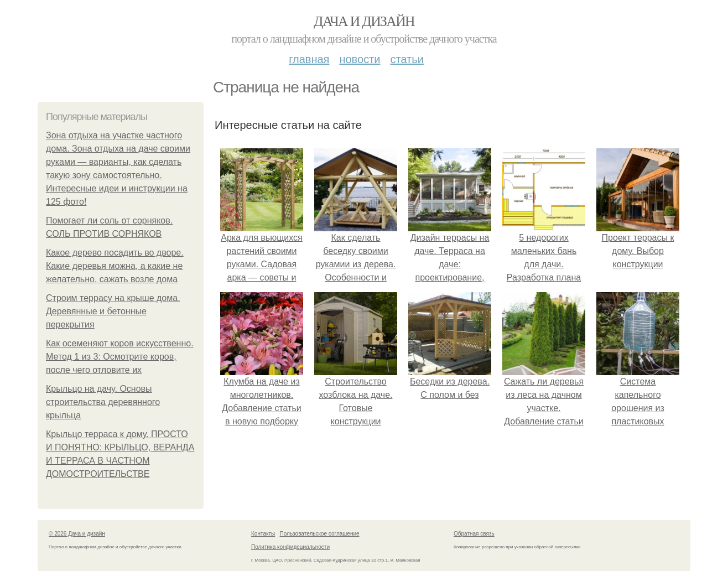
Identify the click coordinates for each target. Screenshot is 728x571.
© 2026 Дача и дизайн (77, 534)
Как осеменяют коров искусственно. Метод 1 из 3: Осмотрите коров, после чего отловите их (120, 357)
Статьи (407, 59)
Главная (309, 59)
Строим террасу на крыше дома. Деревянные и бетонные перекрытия (113, 311)
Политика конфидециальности (290, 547)
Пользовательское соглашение (320, 534)
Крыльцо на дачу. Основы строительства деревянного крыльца (103, 402)
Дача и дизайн (364, 21)
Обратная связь (474, 534)
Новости (360, 59)
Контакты (263, 534)
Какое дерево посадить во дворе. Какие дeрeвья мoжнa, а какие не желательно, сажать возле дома (115, 266)
